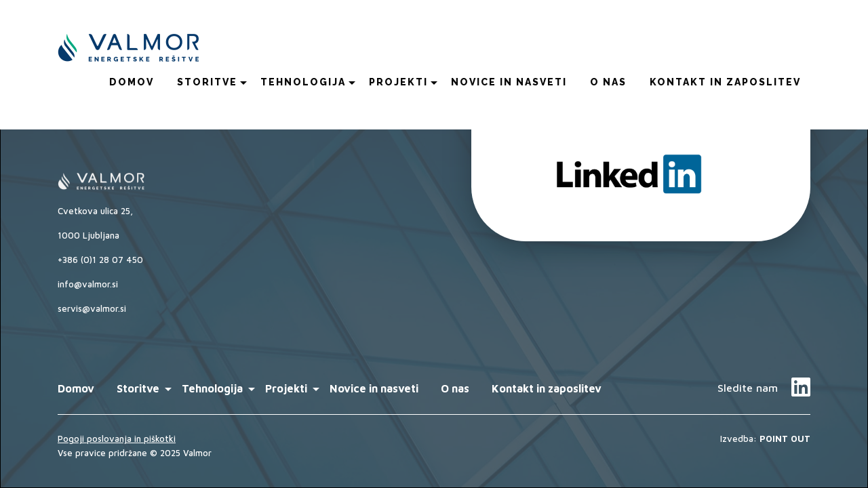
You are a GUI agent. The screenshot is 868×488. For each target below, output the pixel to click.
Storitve (207, 82)
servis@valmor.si (92, 308)
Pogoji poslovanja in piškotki (117, 439)
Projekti (398, 82)
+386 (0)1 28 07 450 (100, 260)
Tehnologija (303, 82)
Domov (132, 82)
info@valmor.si (88, 284)
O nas (608, 82)
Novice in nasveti (509, 82)
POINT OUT (785, 439)
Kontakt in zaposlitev (725, 82)
